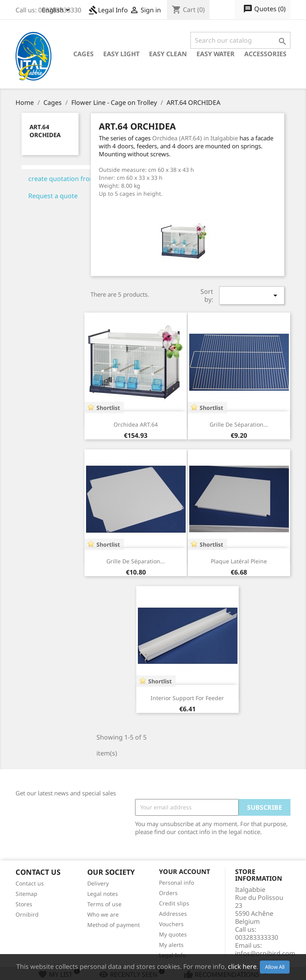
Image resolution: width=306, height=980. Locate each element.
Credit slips (174, 903)
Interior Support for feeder (187, 698)
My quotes (173, 934)
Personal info (177, 883)
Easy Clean (168, 54)
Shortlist (108, 408)
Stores (24, 904)
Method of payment (114, 925)
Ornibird (27, 914)
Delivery (98, 883)
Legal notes (103, 894)
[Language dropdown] (57, 11)
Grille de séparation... (239, 424)
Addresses (173, 914)
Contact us (30, 883)
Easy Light (121, 54)
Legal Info (108, 10)
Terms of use (104, 904)
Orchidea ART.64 (136, 424)
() (264, 9)
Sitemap (26, 894)
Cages (83, 54)
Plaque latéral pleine (239, 561)
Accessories (265, 54)
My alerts (171, 945)
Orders (168, 893)
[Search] (240, 40)
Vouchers (171, 924)
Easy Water (216, 54)
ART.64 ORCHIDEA (45, 131)
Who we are (103, 914)
